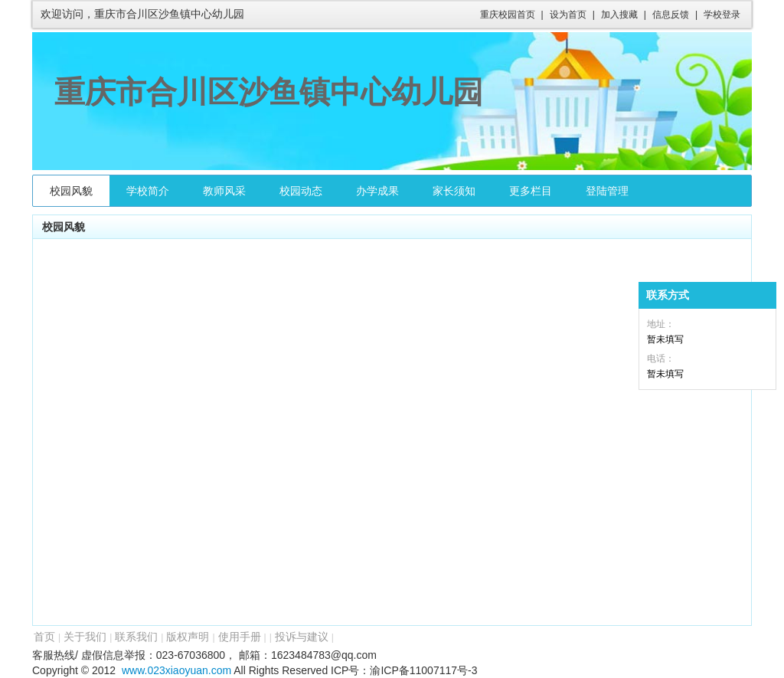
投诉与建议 (302, 637)
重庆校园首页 (508, 15)
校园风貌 (71, 191)
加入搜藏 (619, 15)
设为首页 (568, 15)
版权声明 (188, 637)
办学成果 (377, 191)
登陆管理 (607, 191)
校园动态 (301, 191)
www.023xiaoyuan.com (176, 670)
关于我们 (85, 637)
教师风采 (224, 191)
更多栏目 (531, 191)
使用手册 (240, 637)
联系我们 (136, 637)
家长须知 (454, 191)
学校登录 (722, 15)
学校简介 (148, 191)
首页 (44, 637)
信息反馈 (671, 15)
